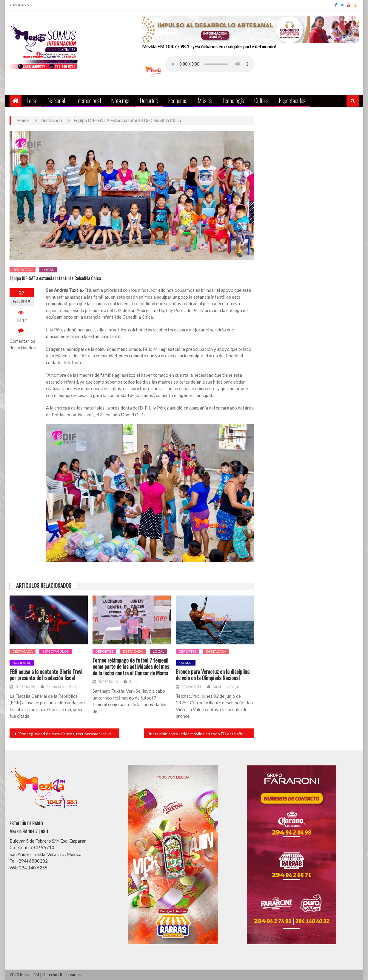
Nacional (56, 100)
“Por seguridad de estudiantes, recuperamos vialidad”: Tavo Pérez (68, 734)
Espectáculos (292, 100)
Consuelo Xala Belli (61, 687)
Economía (178, 100)
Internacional (88, 100)
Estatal (186, 663)
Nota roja (120, 100)
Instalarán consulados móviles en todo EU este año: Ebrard (201, 734)
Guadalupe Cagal (226, 687)
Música (205, 100)
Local (32, 100)
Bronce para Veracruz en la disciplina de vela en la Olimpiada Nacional (213, 675)
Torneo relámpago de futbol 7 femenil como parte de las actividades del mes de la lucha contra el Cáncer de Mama (131, 667)
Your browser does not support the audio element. (210, 64)
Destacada (23, 270)
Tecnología (233, 100)
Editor (134, 682)
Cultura (261, 100)
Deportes (149, 100)
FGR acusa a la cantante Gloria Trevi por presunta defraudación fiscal (46, 675)
